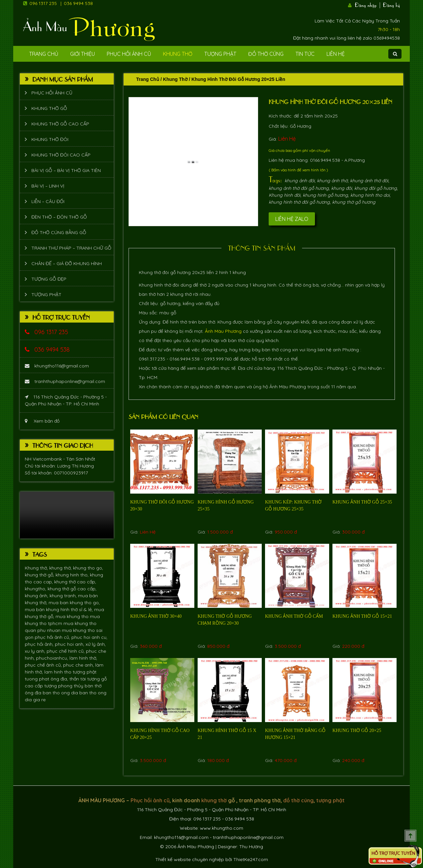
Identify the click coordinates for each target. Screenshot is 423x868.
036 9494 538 (78, 3)
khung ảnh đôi (300, 181)
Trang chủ (148, 79)
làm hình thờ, (83, 658)
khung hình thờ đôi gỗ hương (299, 202)
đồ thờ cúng (298, 800)
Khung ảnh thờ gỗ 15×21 (362, 616)
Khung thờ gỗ (49, 108)
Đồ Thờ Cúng (266, 54)
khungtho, (36, 589)
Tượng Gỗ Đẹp (49, 279)
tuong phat (38, 679)
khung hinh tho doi (370, 195)
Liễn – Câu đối (48, 201)
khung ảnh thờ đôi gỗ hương (299, 188)
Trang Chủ (44, 54)
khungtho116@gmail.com (57, 366)
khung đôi (342, 188)
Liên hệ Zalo (292, 219)
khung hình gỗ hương (325, 195)
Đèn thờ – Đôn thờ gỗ (59, 217)
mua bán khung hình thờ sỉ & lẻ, (59, 609)
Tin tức (305, 54)
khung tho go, (88, 568)
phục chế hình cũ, (66, 651)
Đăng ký (391, 4)
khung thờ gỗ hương (354, 202)
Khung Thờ (178, 54)
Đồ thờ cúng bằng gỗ (59, 232)
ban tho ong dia (61, 693)
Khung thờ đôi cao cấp (61, 155)
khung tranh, (64, 596)
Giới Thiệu (82, 54)
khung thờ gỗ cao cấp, (72, 589)
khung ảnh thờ (332, 181)
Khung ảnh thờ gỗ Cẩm (294, 616)
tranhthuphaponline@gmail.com (65, 381)
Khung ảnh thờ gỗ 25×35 (362, 502)
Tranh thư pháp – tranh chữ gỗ (71, 248)
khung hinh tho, (73, 575)
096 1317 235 (43, 3)
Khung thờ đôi (50, 139)
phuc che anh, (79, 665)
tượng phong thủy (64, 686)
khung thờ (214, 800)
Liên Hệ (336, 54)
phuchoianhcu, (53, 658)
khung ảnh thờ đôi (369, 181)
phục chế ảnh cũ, (44, 665)
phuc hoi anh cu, (89, 637)
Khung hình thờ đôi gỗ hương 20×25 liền (330, 101)
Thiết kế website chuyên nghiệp (190, 859)
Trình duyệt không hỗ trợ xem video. (67, 515)
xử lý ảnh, (96, 644)
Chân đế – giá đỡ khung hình (67, 263)
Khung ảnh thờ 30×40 (156, 616)
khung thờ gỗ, (40, 575)
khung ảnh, (37, 596)
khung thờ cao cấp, (75, 582)
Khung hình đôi (285, 195)
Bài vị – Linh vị (48, 186)
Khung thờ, (37, 568)
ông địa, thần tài (69, 679)
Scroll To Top (410, 836)
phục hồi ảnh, (40, 644)
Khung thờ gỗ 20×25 (357, 730)
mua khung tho (73, 616)
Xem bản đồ (42, 421)
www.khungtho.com (222, 828)
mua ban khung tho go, (74, 603)
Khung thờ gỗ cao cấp (60, 124)
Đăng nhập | (368, 4)
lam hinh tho (58, 672)
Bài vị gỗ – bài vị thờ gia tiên (66, 170)
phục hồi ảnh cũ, (53, 637)
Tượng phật (220, 54)
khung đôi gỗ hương (376, 188)
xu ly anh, (36, 651)
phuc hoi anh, (70, 644)
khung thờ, (61, 568)
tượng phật (85, 672)
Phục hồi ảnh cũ (129, 54)
